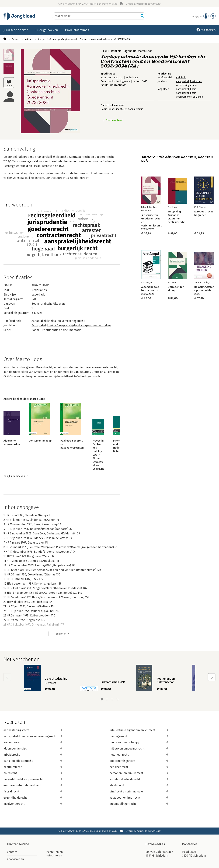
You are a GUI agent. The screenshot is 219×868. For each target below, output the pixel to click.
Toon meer (60, 634)
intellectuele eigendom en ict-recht (139, 730)
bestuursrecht (33, 767)
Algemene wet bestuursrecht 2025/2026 (150, 290)
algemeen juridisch (33, 749)
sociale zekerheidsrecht (139, 779)
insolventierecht (33, 804)
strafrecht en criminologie (139, 791)
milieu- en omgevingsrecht (139, 749)
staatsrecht (139, 785)
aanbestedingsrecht (33, 730)
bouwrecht (33, 773)
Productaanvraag (77, 30)
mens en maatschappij (139, 742)
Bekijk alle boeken (14, 476)
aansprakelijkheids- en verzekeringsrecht (33, 736)
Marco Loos (145, 51)
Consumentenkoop (40, 441)
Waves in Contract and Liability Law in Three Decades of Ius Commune (98, 455)
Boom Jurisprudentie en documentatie (122, 109)
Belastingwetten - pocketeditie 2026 (204, 290)
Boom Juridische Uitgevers (48, 304)
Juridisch (29, 39)
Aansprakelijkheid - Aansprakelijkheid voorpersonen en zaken (190, 93)
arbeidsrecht (33, 755)
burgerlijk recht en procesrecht (33, 779)
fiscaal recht (33, 791)
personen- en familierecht (139, 773)
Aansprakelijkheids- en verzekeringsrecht (58, 321)
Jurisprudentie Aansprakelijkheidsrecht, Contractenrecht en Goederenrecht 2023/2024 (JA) (84, 39)
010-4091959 (208, 30)
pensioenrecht (139, 767)
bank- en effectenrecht (33, 761)
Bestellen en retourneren (55, 854)
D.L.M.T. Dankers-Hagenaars (119, 51)
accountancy (33, 742)
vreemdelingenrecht (139, 804)
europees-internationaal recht (33, 785)
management (139, 736)
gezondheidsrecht (33, 798)
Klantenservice (18, 844)
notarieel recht (139, 755)
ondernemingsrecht (139, 761)
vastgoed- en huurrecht (139, 798)
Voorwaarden (15, 859)
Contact (12, 852)
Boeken (15, 39)
